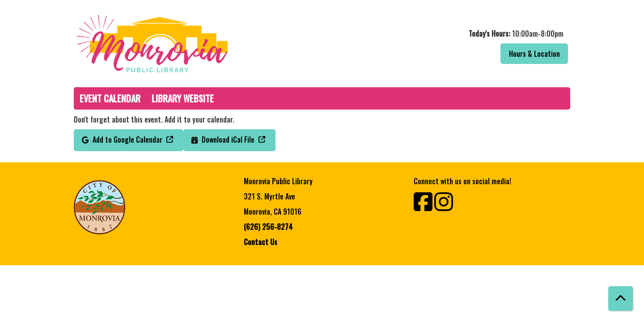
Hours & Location (534, 54)
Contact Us (261, 242)
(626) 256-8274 (268, 227)
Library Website (183, 98)
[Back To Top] (621, 299)
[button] (448, 34)
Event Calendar (110, 98)
